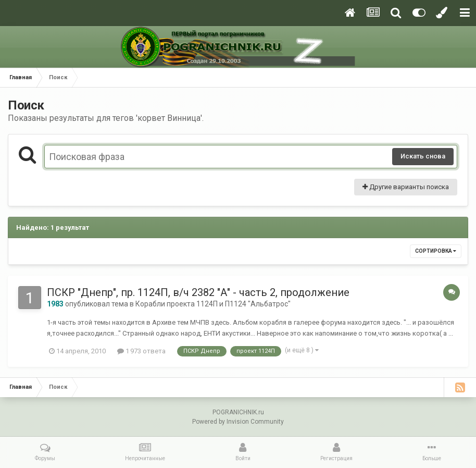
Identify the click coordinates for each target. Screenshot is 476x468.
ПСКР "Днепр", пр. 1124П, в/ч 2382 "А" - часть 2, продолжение (198, 292)
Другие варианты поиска (406, 187)
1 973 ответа (141, 351)
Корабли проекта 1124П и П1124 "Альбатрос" (213, 304)
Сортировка (436, 251)
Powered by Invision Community (238, 422)
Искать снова (423, 156)
